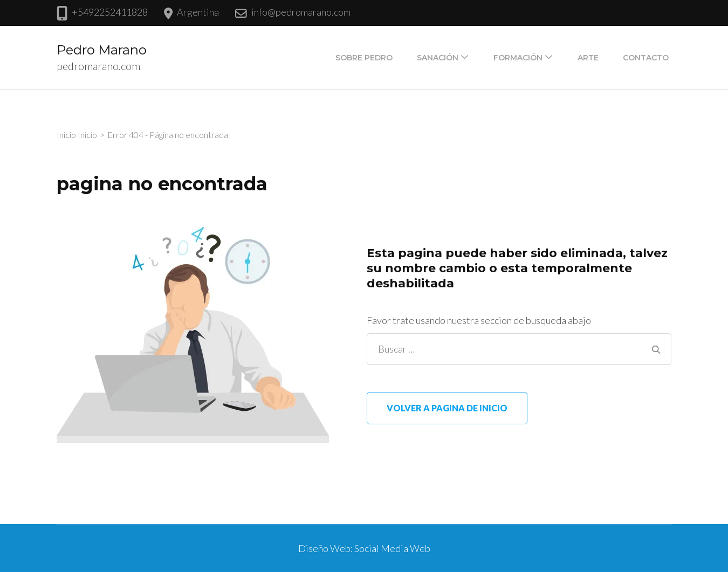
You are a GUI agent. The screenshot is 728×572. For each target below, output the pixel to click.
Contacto (646, 58)
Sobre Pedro (364, 58)
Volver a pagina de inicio (447, 408)
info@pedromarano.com (301, 12)
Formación (518, 58)
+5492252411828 (110, 12)
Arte (588, 58)
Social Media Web (392, 548)
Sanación (438, 58)
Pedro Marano (102, 50)
